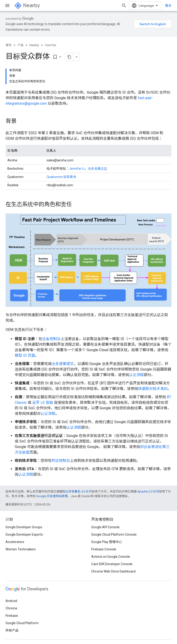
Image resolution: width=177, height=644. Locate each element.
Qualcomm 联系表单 (61, 177)
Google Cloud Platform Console (114, 534)
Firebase (12, 616)
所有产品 (12, 630)
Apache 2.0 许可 (148, 491)
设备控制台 (51, 339)
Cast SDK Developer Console (112, 564)
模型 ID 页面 (25, 355)
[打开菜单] (7, 6)
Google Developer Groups (24, 527)
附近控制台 (61, 461)
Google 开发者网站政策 (52, 496)
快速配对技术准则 (153, 389)
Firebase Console (104, 549)
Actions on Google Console (111, 557)
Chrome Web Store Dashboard (113, 571)
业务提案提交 (63, 364)
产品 (21, 45)
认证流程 (136, 375)
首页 (9, 45)
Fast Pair (51, 45)
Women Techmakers (21, 549)
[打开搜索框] (124, 6)
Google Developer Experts (24, 534)
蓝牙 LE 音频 (43, 402)
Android (11, 601)
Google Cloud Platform (22, 623)
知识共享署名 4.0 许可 (77, 491)
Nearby (31, 5)
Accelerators (15, 542)
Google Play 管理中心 (107, 542)
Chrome (11, 608)
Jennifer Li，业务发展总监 (88, 169)
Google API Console (105, 527)
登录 (168, 6)
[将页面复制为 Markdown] (69, 57)
